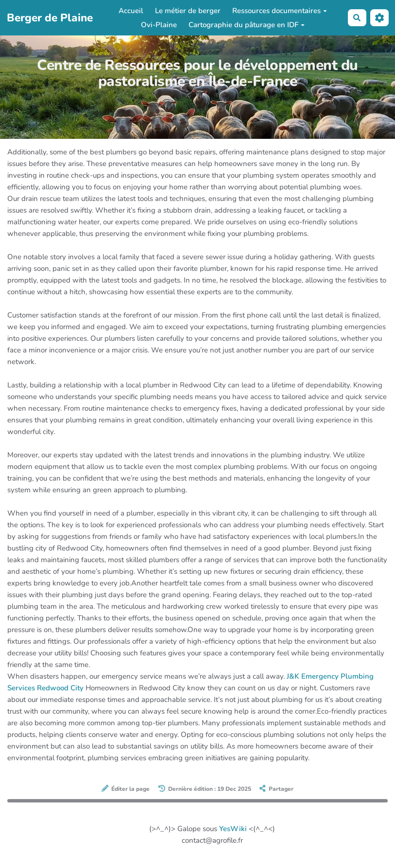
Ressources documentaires (280, 11)
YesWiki (233, 829)
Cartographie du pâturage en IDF (247, 25)
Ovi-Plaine (159, 25)
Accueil (131, 11)
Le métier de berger (188, 11)
